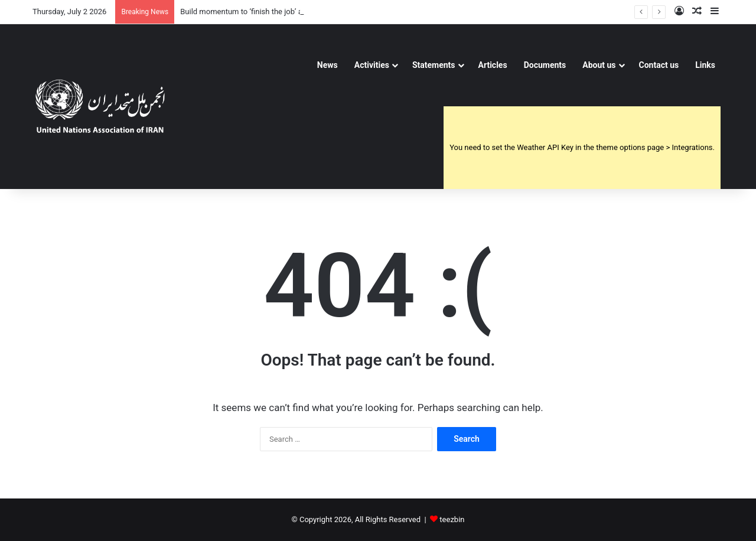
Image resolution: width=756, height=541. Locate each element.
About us (599, 65)
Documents (545, 65)
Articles (493, 65)
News (328, 65)
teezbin (452, 519)
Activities (372, 65)
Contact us (659, 65)
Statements (434, 65)
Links (705, 65)
